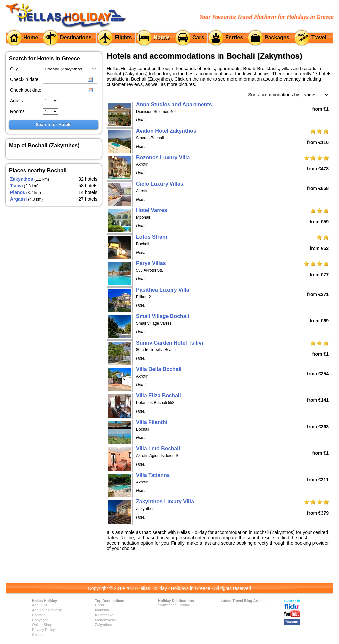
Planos (18, 192)
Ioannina (102, 610)
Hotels (162, 38)
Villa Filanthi (152, 422)
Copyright (40, 620)
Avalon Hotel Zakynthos (166, 131)
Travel (319, 38)
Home (31, 38)
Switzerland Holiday (174, 605)
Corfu (99, 605)
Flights (123, 38)
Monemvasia (105, 620)
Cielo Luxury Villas (160, 184)
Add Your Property (47, 610)
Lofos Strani (151, 237)
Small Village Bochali (163, 316)
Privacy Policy (43, 630)
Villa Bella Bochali (159, 369)
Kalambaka (104, 615)
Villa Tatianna (153, 475)
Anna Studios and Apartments (174, 104)
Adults (16, 101)
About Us (40, 605)
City (14, 69)
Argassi (18, 199)
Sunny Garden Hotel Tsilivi (169, 343)
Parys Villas (151, 263)
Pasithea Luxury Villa (163, 290)
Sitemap (39, 635)
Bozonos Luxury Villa (163, 157)
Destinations (76, 38)
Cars (198, 38)
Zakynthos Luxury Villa (165, 502)
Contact (38, 615)
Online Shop (42, 625)
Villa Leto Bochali (158, 449)
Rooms (17, 111)
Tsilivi (16, 186)
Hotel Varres (151, 210)
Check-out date (26, 90)
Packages (277, 38)
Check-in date (24, 79)
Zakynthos (22, 179)
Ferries (234, 38)
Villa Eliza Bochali (159, 396)
